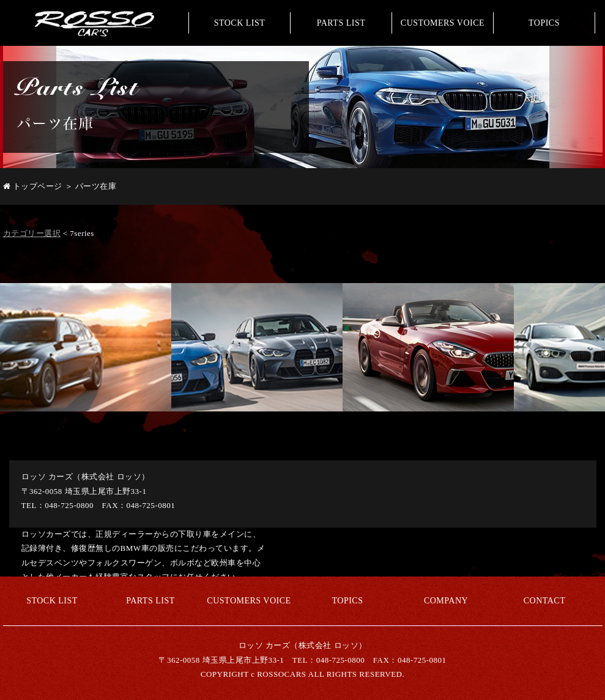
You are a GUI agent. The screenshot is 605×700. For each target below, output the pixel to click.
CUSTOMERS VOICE (443, 23)
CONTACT (545, 601)
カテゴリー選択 (32, 233)
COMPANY (446, 601)
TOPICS (544, 23)
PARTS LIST (341, 23)
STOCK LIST (240, 23)
